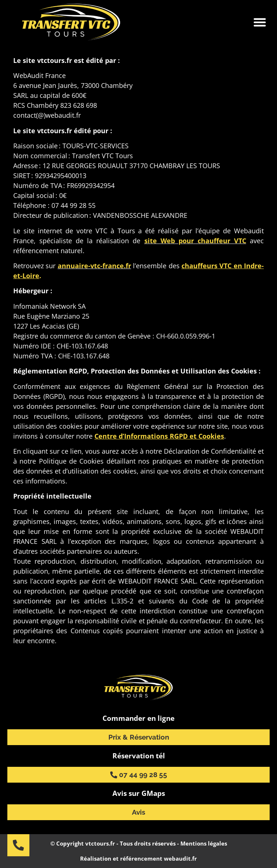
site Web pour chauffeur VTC (195, 241)
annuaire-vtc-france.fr (94, 266)
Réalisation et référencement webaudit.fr (138, 858)
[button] (260, 22)
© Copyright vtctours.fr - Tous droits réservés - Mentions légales (139, 843)
